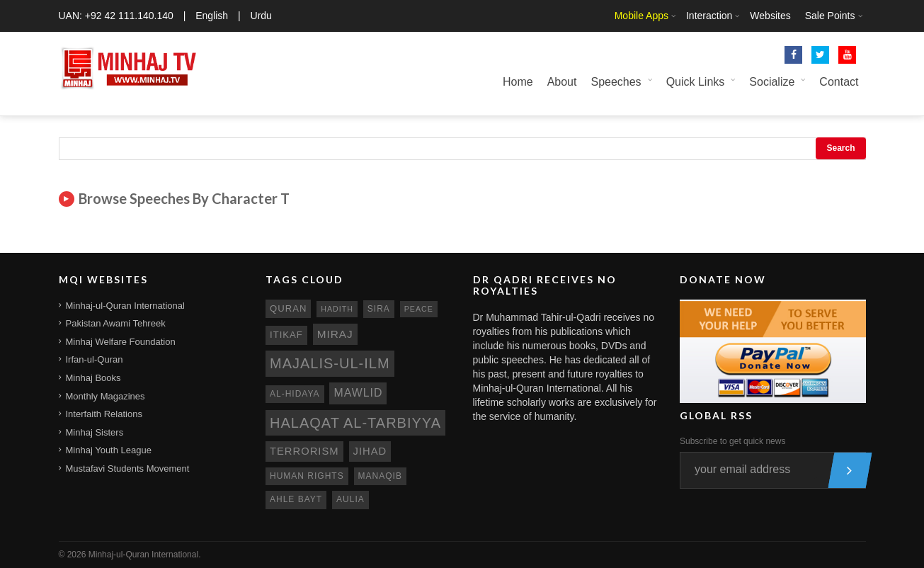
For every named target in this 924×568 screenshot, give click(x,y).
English (212, 16)
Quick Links (696, 82)
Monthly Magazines (105, 396)
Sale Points (830, 16)
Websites (770, 16)
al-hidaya (295, 394)
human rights (307, 476)
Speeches (616, 82)
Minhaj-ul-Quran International (125, 306)
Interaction (709, 16)
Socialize (772, 82)
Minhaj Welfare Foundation (121, 342)
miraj (335, 334)
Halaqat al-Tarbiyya (355, 423)
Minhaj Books (93, 378)
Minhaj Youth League (109, 450)
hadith (337, 309)
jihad (370, 451)
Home (518, 82)
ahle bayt (296, 499)
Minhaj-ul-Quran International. (145, 555)
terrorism (304, 451)
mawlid (358, 393)
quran (288, 308)
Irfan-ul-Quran (95, 359)
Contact (839, 82)
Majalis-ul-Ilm (330, 363)
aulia (350, 499)
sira (379, 309)
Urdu (261, 16)
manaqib (380, 476)
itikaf (286, 335)
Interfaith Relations (104, 414)
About (562, 82)
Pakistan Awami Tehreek (116, 323)
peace (419, 309)
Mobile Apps (641, 16)
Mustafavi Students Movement (128, 468)
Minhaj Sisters (95, 432)
